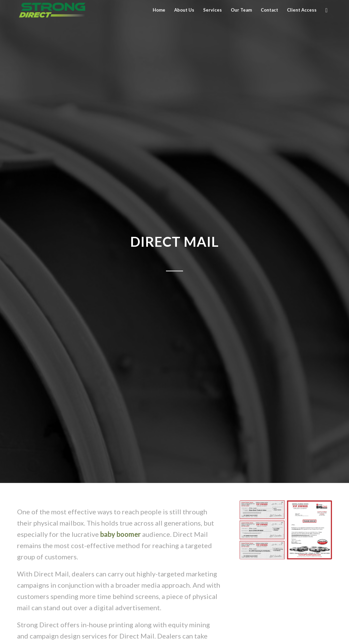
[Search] (327, 10)
